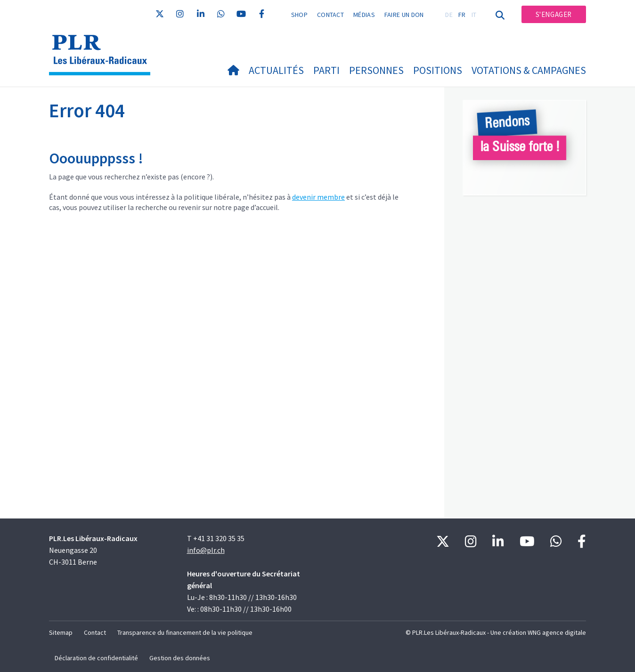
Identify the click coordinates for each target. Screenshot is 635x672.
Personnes (376, 70)
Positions (438, 70)
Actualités (276, 70)
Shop (299, 15)
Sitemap (61, 632)
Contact (330, 15)
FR (462, 15)
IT (474, 15)
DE (449, 15)
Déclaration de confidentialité (96, 658)
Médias (364, 15)
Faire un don (404, 15)
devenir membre (318, 197)
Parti (326, 70)
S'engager (554, 14)
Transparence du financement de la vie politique (185, 632)
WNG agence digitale (557, 632)
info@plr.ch (206, 550)
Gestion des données (180, 658)
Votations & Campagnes (529, 70)
